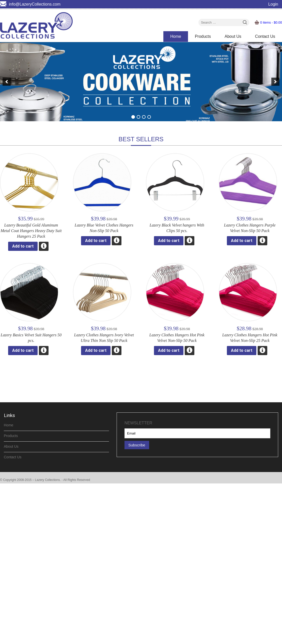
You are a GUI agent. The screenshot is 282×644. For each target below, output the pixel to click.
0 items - (271, 22)
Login (273, 4)
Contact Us (265, 36)
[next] (275, 82)
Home (176, 36)
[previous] (7, 82)
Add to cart (23, 246)
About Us (233, 36)
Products (203, 36)
